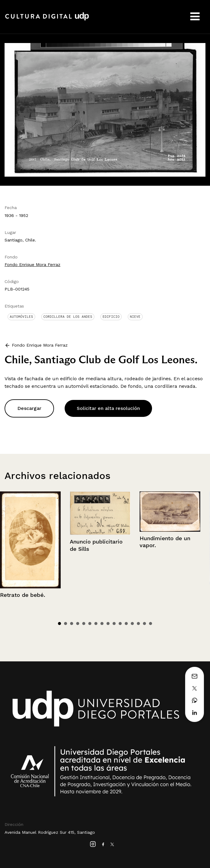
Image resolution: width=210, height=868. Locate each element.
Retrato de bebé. (23, 595)
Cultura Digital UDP (47, 20)
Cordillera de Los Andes (68, 317)
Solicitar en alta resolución (108, 408)
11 (120, 624)
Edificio (111, 317)
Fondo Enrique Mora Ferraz (32, 264)
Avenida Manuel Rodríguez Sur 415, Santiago (50, 832)
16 (151, 624)
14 (138, 624)
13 (132, 624)
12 (126, 624)
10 (114, 624)
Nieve (135, 317)
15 (144, 624)
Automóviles (21, 317)
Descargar (29, 408)
